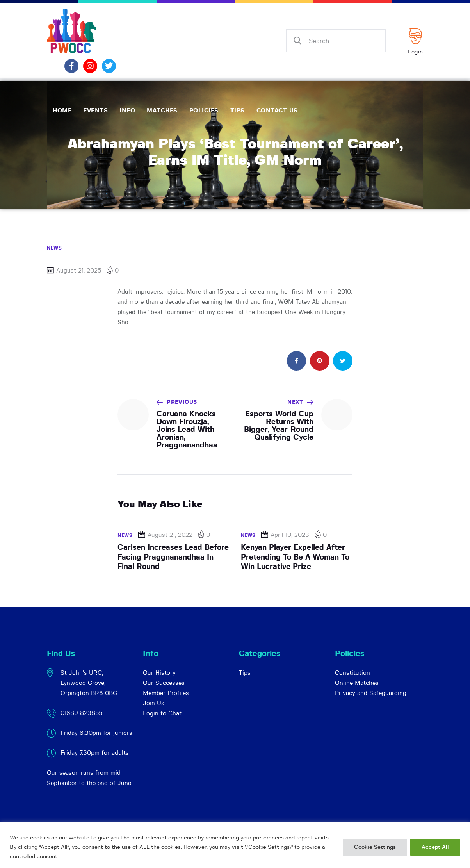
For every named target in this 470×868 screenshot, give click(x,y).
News (54, 248)
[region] (235, 845)
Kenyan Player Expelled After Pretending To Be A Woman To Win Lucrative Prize (295, 557)
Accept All (435, 847)
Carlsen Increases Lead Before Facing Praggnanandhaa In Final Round (173, 557)
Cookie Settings (375, 847)
